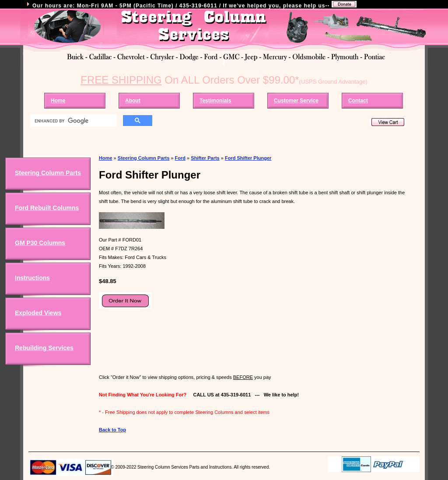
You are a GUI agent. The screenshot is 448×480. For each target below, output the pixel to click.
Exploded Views (38, 313)
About (133, 101)
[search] (72, 121)
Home (58, 101)
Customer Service (296, 101)
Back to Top (112, 430)
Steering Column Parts (48, 173)
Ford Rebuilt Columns (47, 208)
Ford (180, 158)
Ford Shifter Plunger (248, 158)
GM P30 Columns (40, 243)
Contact (358, 101)
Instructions (32, 278)
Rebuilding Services (44, 348)
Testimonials (215, 101)
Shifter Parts (205, 158)
